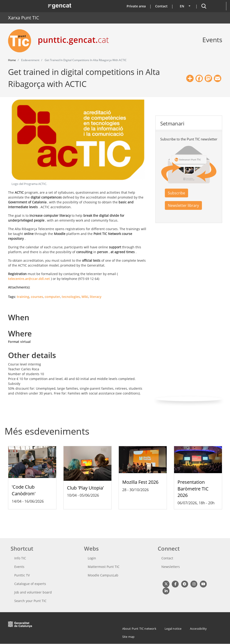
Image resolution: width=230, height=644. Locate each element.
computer (52, 297)
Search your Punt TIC (30, 601)
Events (19, 567)
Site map (128, 637)
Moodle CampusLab (103, 575)
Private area (136, 6)
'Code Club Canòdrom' (24, 490)
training (23, 297)
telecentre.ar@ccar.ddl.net (29, 279)
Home (12, 60)
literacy (96, 297)
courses (37, 297)
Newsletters (171, 567)
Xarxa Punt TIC (24, 18)
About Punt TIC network (139, 629)
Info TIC (20, 558)
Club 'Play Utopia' (85, 488)
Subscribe (176, 193)
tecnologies (71, 297)
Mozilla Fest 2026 (140, 482)
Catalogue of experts (30, 584)
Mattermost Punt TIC (104, 567)
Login (92, 558)
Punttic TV (22, 575)
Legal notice (173, 629)
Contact (161, 6)
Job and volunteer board (33, 592)
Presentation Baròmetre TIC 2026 (193, 489)
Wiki (85, 297)
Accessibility (198, 629)
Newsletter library (183, 205)
